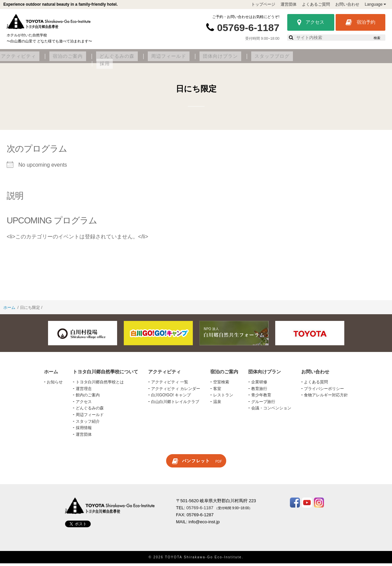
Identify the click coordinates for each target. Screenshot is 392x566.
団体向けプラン (293, 59)
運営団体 (289, 4)
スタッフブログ (338, 59)
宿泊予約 (360, 22)
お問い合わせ (347, 4)
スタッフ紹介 (88, 424)
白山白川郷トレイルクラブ (175, 405)
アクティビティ (117, 59)
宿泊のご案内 (160, 59)
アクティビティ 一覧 (170, 385)
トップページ (263, 4)
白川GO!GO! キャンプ (171, 398)
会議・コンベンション (271, 411)
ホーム (9, 311)
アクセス (311, 22)
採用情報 (84, 431)
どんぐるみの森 (203, 59)
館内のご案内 (88, 398)
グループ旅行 (263, 405)
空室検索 (221, 385)
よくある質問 (316, 385)
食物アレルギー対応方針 (326, 398)
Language (375, 4)
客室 (217, 391)
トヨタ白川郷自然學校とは (100, 385)
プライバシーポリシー (324, 391)
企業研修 (259, 385)
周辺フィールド (248, 59)
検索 (377, 38)
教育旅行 (259, 391)
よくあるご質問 (316, 4)
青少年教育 (261, 398)
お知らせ (55, 385)
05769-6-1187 (248, 28)
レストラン (223, 398)
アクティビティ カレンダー (176, 391)
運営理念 (84, 391)
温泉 (217, 405)
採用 (371, 59)
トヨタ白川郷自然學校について (54, 59)
